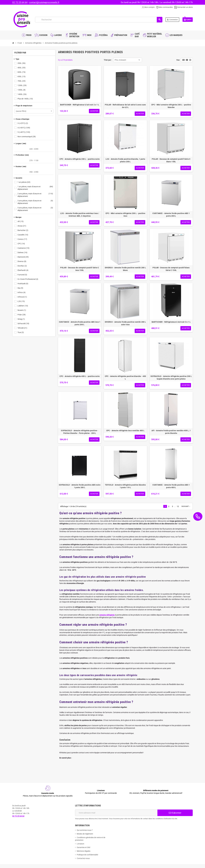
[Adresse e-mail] (116, 813)
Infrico (22, 292)
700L (22, 81)
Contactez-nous (83, 858)
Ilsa (21, 288)
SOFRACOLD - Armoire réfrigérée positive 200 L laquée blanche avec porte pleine (171, 378)
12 (178, 506)
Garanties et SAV (84, 847)
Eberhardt (23, 270)
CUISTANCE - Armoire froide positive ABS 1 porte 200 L (171, 215)
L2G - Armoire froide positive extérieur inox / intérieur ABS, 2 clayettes (80, 215)
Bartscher (23, 230)
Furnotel (22, 275)
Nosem (22, 310)
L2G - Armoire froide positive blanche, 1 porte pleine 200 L (125, 160)
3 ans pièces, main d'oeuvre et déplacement (35, 202)
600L (22, 72)
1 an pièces (24, 182)
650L (22, 76)
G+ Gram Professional (28, 279)
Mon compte (148, 7)
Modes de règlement (85, 834)
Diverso (22, 261)
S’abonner (175, 813)
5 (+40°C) (24, 132)
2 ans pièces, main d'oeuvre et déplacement (35, 195)
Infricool (22, 297)
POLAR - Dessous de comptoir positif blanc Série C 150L (171, 269)
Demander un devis (183, 7)
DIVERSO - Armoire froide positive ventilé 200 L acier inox (125, 323)
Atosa (22, 226)
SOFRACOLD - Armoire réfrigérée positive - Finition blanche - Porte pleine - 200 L (80, 432)
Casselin (23, 235)
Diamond (23, 257)
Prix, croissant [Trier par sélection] (120, 60)
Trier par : (108, 60)
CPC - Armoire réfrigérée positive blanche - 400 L (125, 378)
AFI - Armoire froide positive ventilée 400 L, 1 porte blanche (171, 432)
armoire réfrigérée (107, 615)
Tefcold (23, 328)
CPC (21, 244)
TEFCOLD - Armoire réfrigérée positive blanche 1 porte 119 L (125, 486)
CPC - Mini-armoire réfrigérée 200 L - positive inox (125, 215)
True (21, 332)
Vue (178, 60)
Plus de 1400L (25, 99)
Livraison (80, 844)
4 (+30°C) (24, 128)
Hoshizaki (23, 284)
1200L (22, 85)
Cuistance (24, 248)
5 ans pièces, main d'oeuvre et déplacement (35, 209)
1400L (22, 94)
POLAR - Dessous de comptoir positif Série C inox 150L (80, 269)
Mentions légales (84, 851)
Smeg (21, 319)
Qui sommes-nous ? (85, 830)
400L (22, 68)
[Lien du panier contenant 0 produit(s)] (188, 20)
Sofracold (24, 323)
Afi (21, 221)
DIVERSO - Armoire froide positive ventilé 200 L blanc (125, 269)
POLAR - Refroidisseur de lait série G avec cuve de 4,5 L (125, 106)
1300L (22, 90)
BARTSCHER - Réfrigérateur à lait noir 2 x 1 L (80, 105)
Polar (22, 315)
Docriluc (22, 266)
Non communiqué (27, 137)
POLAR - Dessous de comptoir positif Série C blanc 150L (171, 160)
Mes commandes (164, 7)
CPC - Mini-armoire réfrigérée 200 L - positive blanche (171, 106)
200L (22, 63)
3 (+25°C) (23, 123)
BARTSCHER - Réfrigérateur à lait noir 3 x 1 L (171, 322)
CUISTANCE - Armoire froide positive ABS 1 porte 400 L (171, 486)
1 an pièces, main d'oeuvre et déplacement (35, 188)
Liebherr (23, 306)
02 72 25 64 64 (20, 2)
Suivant (186, 506)
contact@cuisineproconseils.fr (44, 2)
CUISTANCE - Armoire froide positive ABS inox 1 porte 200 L (80, 323)
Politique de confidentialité (87, 855)
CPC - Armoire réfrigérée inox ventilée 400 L (125, 431)
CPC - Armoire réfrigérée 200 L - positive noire (80, 159)
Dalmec (23, 252)
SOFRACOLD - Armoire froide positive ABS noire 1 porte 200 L (80, 486)
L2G (21, 301)
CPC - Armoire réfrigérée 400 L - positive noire (80, 376)
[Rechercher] (99, 20)
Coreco (22, 239)
